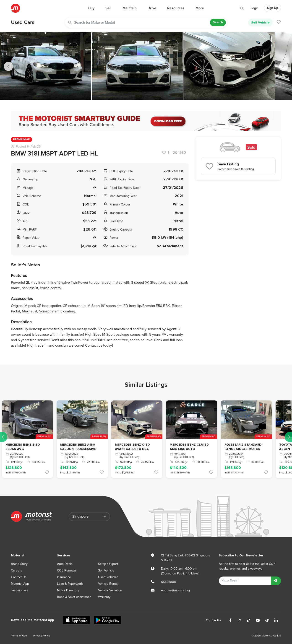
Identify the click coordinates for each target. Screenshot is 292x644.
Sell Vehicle (260, 22)
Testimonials (20, 590)
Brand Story (19, 564)
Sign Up (272, 8)
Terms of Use (19, 636)
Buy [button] (91, 8)
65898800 (169, 582)
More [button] (200, 8)
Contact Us (19, 577)
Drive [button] (152, 8)
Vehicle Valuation (110, 590)
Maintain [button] (130, 8)
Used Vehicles (108, 577)
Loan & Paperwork (70, 584)
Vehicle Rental (108, 584)
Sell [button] (108, 8)
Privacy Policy (42, 636)
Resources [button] (176, 8)
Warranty (104, 597)
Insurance (64, 577)
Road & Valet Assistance (74, 597)
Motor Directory (68, 590)
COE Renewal (67, 570)
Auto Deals (65, 564)
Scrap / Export (108, 564)
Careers (17, 570)
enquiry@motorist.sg (175, 590)
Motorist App (20, 584)
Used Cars (23, 22)
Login (255, 8)
